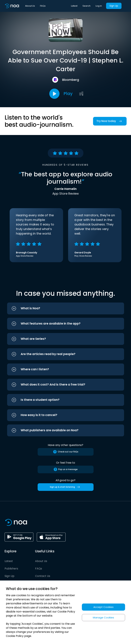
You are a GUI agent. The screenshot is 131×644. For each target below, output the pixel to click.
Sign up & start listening (65, 487)
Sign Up (114, 6)
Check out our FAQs (66, 452)
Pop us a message (65, 469)
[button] (66, 308)
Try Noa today (110, 121)
